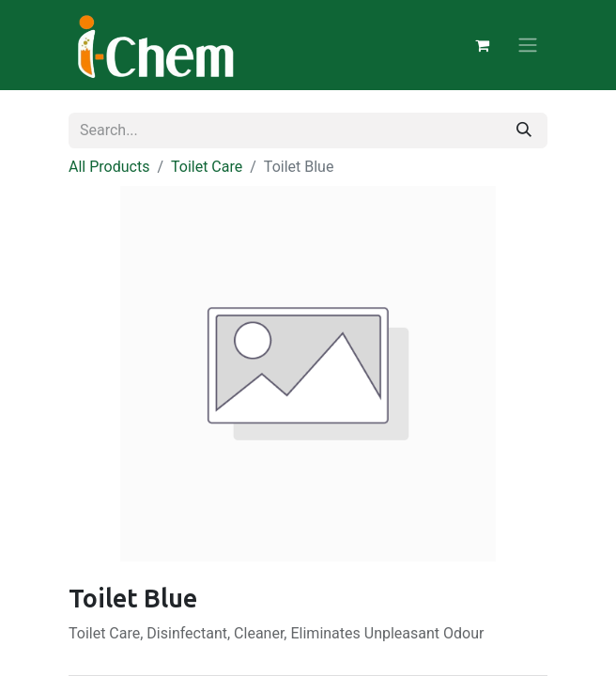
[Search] (524, 131)
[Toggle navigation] (528, 46)
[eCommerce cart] (482, 45)
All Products (109, 167)
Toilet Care (207, 167)
